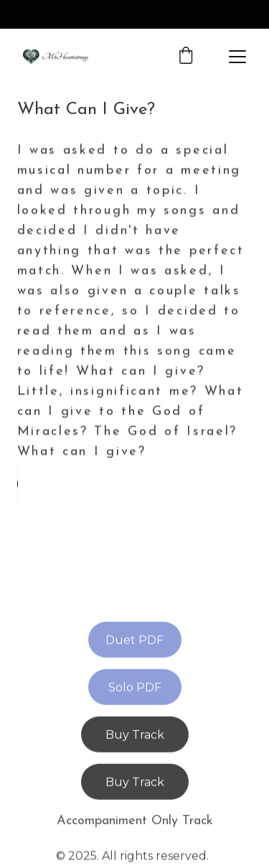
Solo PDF (135, 688)
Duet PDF (134, 641)
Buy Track (135, 736)
